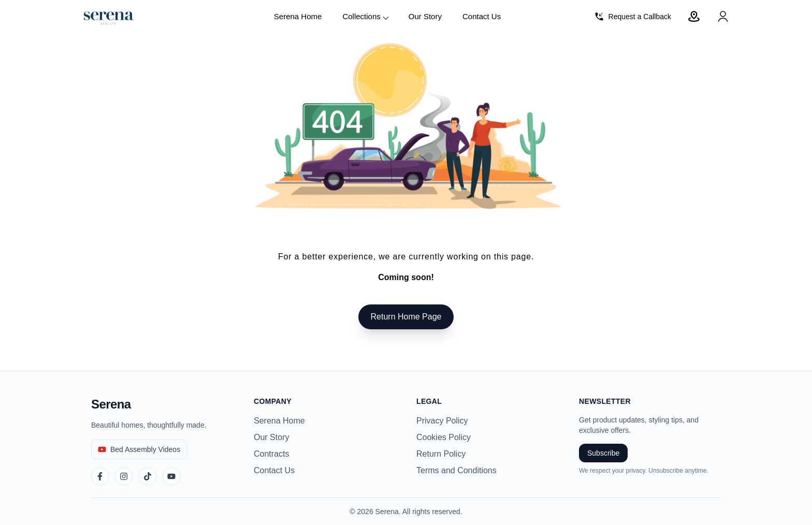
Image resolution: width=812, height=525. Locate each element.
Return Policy (441, 454)
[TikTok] (148, 476)
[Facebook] (100, 476)
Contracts (271, 454)
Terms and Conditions (456, 470)
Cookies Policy (444, 437)
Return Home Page (406, 317)
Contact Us (482, 16)
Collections (366, 17)
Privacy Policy (442, 421)
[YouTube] (171, 476)
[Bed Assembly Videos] (139, 449)
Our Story (425, 16)
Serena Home (298, 16)
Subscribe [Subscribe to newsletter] (603, 453)
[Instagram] (124, 476)
